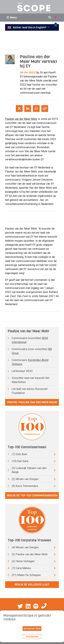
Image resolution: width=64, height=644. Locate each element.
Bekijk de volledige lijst (32, 585)
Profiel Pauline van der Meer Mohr (32, 402)
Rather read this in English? (27, 28)
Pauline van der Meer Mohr (21, 119)
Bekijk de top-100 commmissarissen (32, 495)
